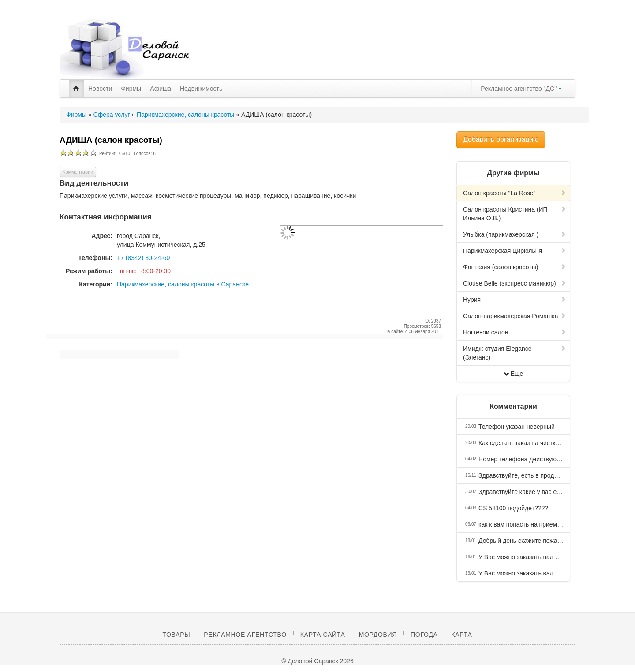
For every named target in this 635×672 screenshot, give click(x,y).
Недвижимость (201, 89)
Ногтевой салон (515, 332)
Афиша (161, 89)
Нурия (515, 300)
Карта (461, 635)
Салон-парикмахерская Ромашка (515, 316)
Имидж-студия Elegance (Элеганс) (515, 353)
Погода (424, 635)
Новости (100, 89)
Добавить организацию (501, 139)
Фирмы (131, 89)
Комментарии (78, 172)
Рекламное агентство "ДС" (521, 89)
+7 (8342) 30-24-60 (143, 258)
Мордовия (378, 635)
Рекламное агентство (245, 635)
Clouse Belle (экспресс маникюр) (515, 283)
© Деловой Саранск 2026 (317, 661)
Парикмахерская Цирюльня (515, 251)
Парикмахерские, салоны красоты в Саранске (183, 284)
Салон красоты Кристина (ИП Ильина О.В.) (515, 214)
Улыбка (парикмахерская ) (515, 234)
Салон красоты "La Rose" (515, 193)
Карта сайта (323, 635)
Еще (514, 374)
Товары (176, 635)
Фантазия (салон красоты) (515, 267)
